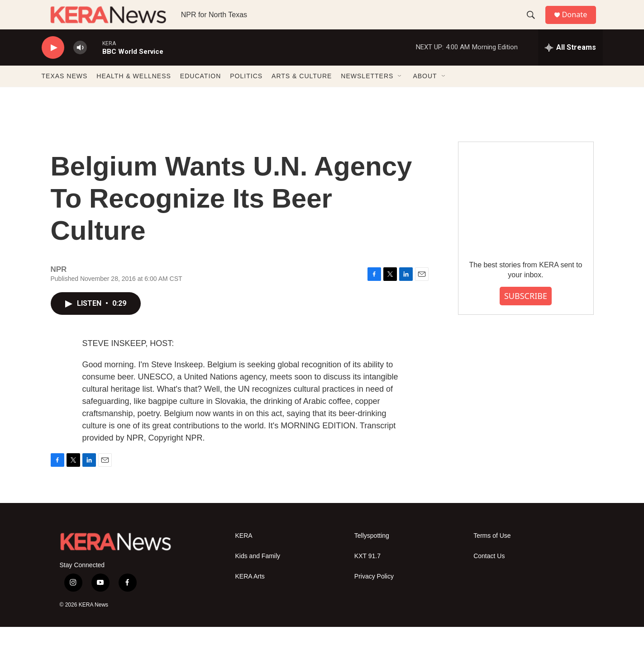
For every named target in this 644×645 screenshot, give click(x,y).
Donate (580, 24)
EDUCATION (200, 94)
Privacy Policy (374, 595)
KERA (244, 554)
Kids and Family (258, 574)
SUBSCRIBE (526, 314)
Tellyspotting (372, 554)
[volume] (80, 66)
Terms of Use (492, 554)
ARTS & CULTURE (302, 94)
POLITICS (246, 94)
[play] (53, 66)
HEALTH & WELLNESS (134, 94)
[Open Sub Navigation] (400, 94)
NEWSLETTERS (367, 94)
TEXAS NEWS (65, 94)
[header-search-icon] (534, 24)
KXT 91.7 (367, 574)
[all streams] (570, 66)
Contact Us (489, 574)
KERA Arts (250, 595)
